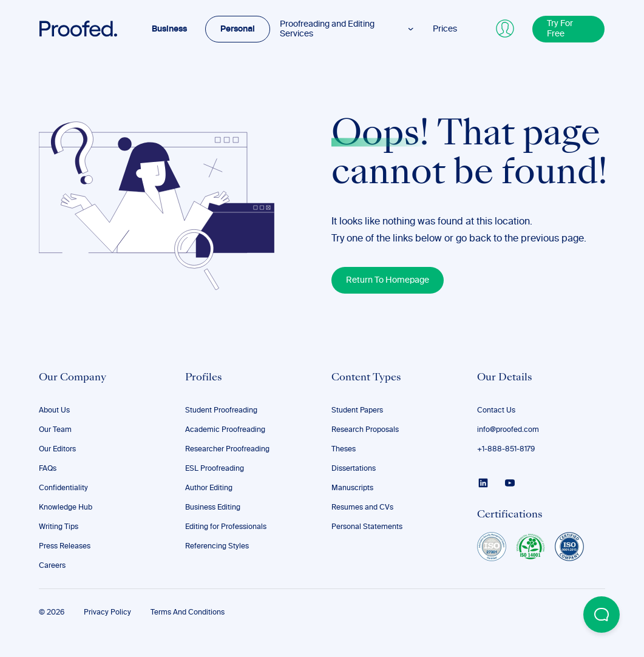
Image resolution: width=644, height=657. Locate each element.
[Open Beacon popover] (602, 615)
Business (169, 29)
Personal (238, 29)
